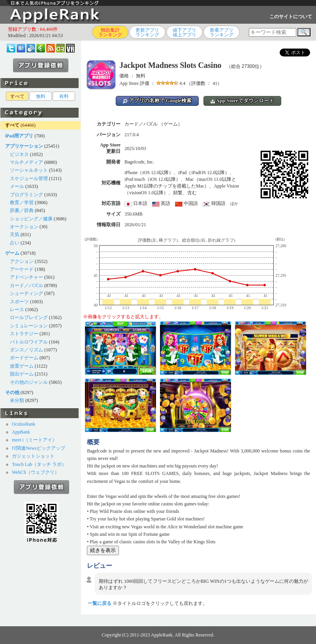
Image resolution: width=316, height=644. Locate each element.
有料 (64, 96)
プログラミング (26, 195)
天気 (15, 235)
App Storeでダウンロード (242, 100)
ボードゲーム (24, 358)
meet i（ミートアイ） (34, 440)
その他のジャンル (29, 382)
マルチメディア (26, 162)
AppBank (21, 432)
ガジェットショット (33, 456)
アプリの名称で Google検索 (157, 100)
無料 (41, 96)
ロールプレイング (29, 317)
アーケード (22, 269)
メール (17, 186)
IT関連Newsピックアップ (39, 448)
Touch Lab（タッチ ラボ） (39, 464)
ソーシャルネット (29, 170)
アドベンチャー (26, 277)
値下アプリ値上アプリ (184, 32)
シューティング (26, 293)
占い (15, 243)
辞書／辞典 (22, 210)
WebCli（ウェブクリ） (36, 472)
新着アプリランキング (222, 32)
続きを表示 (103, 550)
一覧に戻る (100, 603)
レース (17, 310)
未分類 (17, 400)
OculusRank (24, 424)
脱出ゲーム (22, 374)
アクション (22, 261)
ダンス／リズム (26, 350)
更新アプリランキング (147, 32)
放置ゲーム (22, 366)
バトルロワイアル (29, 342)
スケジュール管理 (29, 178)
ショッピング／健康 (31, 219)
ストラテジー (24, 334)
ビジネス (19, 154)
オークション (24, 227)
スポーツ (19, 302)
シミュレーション (29, 326)
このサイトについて (291, 17)
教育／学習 (22, 203)
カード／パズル (26, 285)
